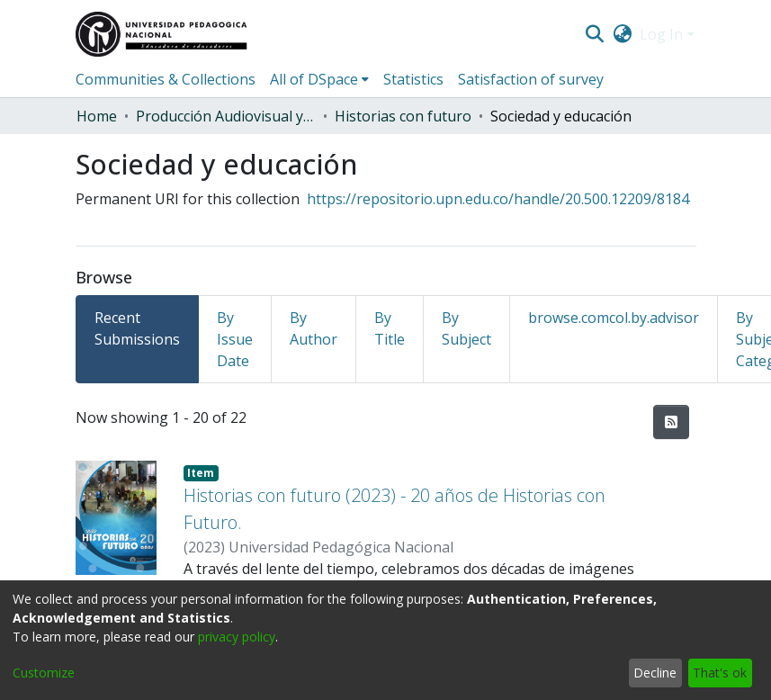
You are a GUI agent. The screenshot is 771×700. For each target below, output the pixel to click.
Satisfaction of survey (531, 79)
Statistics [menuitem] (413, 79)
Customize (44, 673)
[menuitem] (622, 34)
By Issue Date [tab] (235, 339)
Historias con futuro (403, 116)
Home (97, 116)
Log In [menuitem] (661, 34)
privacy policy (237, 637)
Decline (655, 673)
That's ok (720, 673)
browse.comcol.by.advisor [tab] (614, 318)
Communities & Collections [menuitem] (166, 79)
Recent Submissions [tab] (137, 328)
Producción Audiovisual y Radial (226, 116)
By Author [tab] (314, 328)
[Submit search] (595, 34)
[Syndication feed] (671, 422)
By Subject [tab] (466, 328)
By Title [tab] (390, 328)
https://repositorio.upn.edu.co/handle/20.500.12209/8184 (498, 199)
